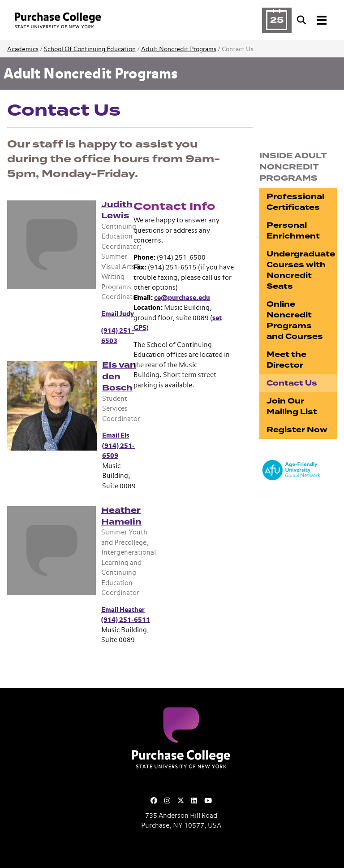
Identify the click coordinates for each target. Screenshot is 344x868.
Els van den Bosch (119, 376)
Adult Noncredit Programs (179, 49)
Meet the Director (286, 360)
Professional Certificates (295, 202)
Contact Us (292, 383)
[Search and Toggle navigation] (313, 20)
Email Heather (123, 610)
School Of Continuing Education (90, 49)
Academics (23, 49)
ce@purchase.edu (182, 298)
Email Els (116, 436)
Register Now (297, 430)
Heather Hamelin (121, 516)
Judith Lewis (117, 210)
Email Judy (118, 314)
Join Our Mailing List (292, 406)
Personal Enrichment (293, 231)
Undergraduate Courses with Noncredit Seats (301, 270)
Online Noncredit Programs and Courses (295, 320)
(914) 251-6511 (126, 620)
